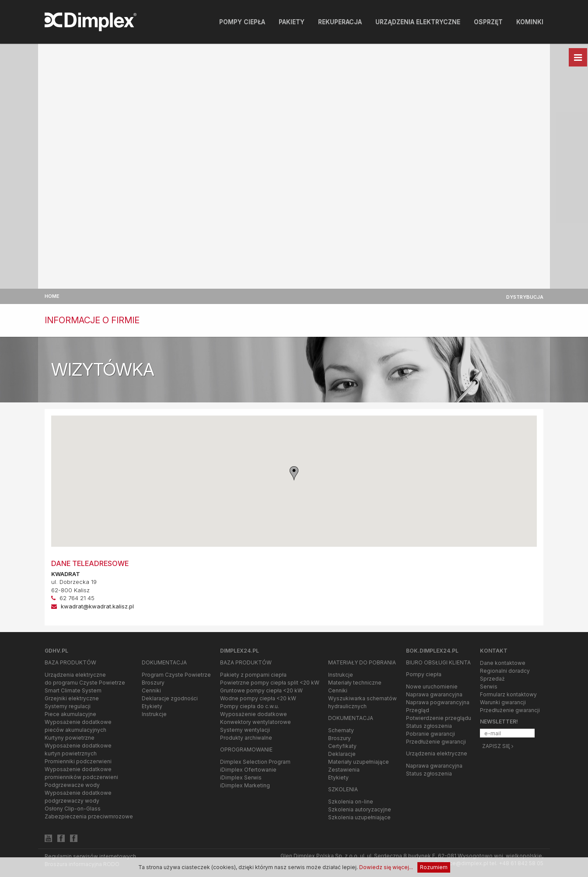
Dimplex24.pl (240, 651)
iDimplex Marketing (245, 785)
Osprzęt (488, 22)
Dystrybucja (525, 297)
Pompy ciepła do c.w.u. (250, 706)
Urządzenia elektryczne (418, 22)
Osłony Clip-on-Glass (73, 809)
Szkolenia (343, 789)
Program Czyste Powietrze (176, 675)
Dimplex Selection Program (255, 762)
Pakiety (292, 22)
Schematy (341, 730)
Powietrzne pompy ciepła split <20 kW (270, 683)
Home (52, 296)
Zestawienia (344, 770)
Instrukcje (154, 714)
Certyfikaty (342, 746)
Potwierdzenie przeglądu (439, 718)
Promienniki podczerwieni (78, 761)
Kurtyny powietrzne (70, 738)
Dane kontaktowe (503, 663)
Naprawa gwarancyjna (434, 694)
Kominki (530, 22)
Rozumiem (434, 867)
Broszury (153, 683)
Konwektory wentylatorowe (255, 722)
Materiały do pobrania (362, 662)
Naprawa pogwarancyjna (438, 702)
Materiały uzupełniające (359, 762)
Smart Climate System (73, 690)
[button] (294, 474)
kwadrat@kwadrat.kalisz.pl (97, 606)
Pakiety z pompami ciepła (253, 675)
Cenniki (151, 690)
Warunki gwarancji (503, 702)
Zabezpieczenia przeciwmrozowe (89, 816)
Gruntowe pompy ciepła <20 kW (261, 690)
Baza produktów (70, 662)
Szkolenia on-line (351, 802)
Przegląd (418, 710)
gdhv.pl (56, 651)
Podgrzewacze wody (72, 785)
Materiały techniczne (355, 683)
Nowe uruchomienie (432, 687)
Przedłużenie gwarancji (436, 742)
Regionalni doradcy (505, 671)
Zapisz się (498, 746)
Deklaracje (342, 754)
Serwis (489, 687)
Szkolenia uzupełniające (359, 817)
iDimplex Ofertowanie (248, 770)
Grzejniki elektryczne (72, 698)
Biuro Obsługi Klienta (438, 662)
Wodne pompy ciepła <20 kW (258, 698)
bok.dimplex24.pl (432, 651)
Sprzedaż (492, 679)
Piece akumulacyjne (70, 714)
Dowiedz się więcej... (386, 867)
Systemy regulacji (68, 706)
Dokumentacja (164, 662)
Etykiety (152, 706)
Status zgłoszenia (429, 726)
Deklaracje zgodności (170, 698)
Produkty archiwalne (246, 738)
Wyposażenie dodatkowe (254, 714)
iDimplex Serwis (241, 777)
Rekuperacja (340, 22)
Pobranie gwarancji (430, 734)
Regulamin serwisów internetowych (90, 856)
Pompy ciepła (242, 22)
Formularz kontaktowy (508, 694)
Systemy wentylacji (245, 730)
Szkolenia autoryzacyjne (360, 809)
